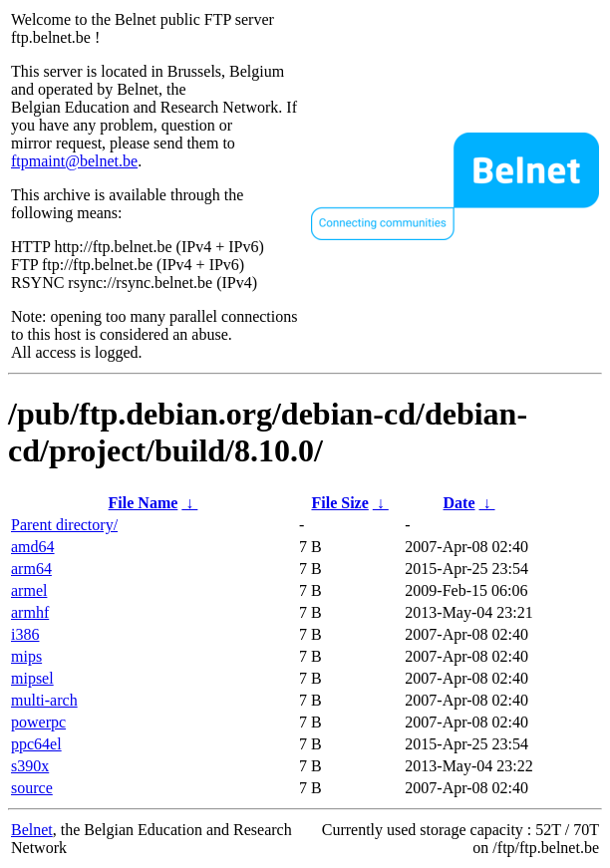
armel (29, 590)
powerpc (38, 722)
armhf (30, 612)
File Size (339, 503)
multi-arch (44, 700)
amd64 (33, 547)
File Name (144, 503)
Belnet (32, 830)
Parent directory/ (64, 525)
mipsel (32, 678)
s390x (30, 766)
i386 (25, 634)
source (32, 788)
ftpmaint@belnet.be (74, 161)
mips (26, 656)
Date (459, 503)
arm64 (31, 569)
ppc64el (36, 744)
